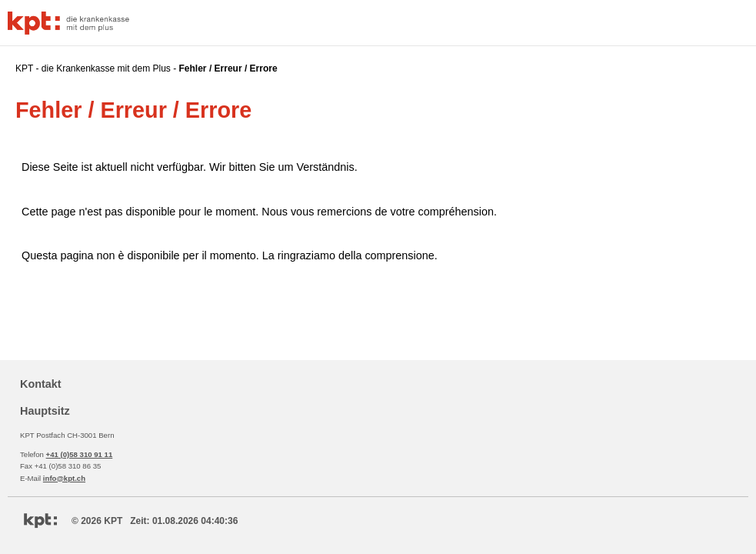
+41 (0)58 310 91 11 (80, 454)
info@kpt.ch (64, 478)
